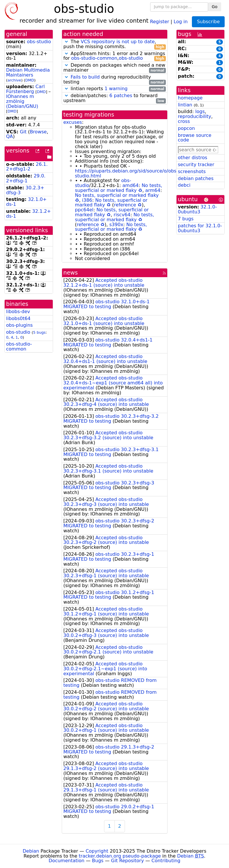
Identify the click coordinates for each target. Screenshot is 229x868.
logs (200, 111)
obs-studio (39, 42)
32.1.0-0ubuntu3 (198, 209)
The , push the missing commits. (115, 44)
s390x (116, 225)
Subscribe (208, 22)
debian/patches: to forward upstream (115, 98)
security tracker (196, 165)
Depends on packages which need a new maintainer (115, 68)
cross (184, 121)
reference (125, 205)
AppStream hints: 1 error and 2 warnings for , (115, 56)
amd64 (130, 185)
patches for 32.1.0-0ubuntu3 (200, 228)
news (71, 273)
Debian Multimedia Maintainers (28, 72)
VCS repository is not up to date (118, 42)
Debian (31, 851)
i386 (87, 200)
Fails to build (85, 77)
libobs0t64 (18, 318)
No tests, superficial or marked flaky (119, 188)
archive (14, 80)
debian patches (196, 178)
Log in (181, 21)
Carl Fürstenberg (25, 89)
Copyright (97, 851)
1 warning (116, 89)
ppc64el (84, 210)
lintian (185, 105)
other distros (193, 158)
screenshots (192, 171)
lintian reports (115, 89)
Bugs (98, 861)
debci (184, 185)
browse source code (195, 138)
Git (23, 132)
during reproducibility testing (115, 80)
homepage (190, 98)
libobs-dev (18, 312)
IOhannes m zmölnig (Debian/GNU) (22, 101)
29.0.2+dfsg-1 (26, 178)
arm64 (153, 190)
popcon (187, 128)
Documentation (67, 861)
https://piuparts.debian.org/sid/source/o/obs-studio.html (127, 173)
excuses (73, 122)
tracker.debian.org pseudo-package (120, 856)
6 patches (121, 96)
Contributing (166, 861)
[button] (66, 42)
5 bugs (39, 332)
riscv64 (122, 215)
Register (160, 21)
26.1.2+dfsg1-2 (27, 167)
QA (10, 136)
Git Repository (127, 861)
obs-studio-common (19, 346)
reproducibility (195, 116)
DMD (30, 80)
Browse (38, 132)
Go (215, 7)
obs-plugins (19, 325)
